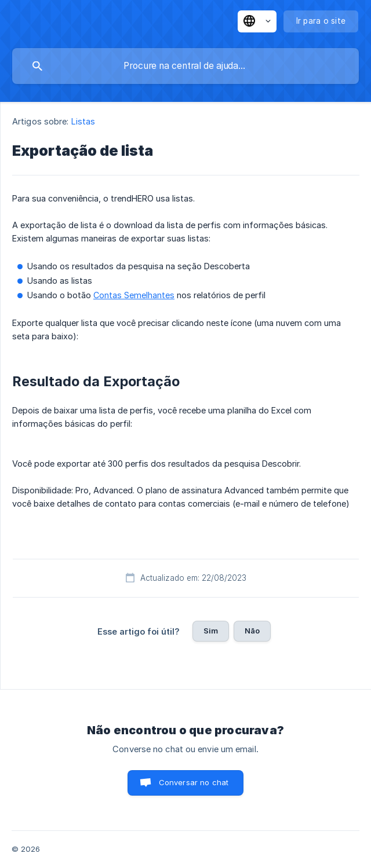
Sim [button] (211, 631)
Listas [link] (83, 121)
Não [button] (252, 631)
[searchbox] (185, 66)
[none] (257, 21)
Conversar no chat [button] (194, 782)
